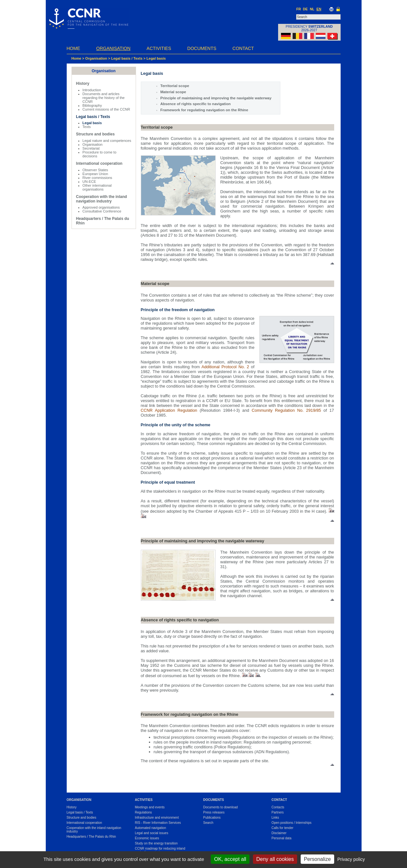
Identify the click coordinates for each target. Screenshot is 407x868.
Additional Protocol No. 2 (225, 367)
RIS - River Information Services (158, 823)
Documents (202, 48)
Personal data (282, 838)
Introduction (92, 90)
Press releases (214, 812)
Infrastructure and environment (157, 818)
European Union (95, 174)
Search (208, 823)
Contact (243, 48)
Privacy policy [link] (351, 859)
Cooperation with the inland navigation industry (102, 199)
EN (319, 9)
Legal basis (156, 58)
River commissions (97, 178)
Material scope (173, 92)
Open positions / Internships (292, 823)
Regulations (144, 812)
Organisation (113, 48)
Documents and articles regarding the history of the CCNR (104, 98)
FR (298, 9)
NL (312, 9)
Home (73, 48)
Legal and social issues (152, 833)
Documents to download (221, 807)
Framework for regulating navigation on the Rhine (204, 110)
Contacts (278, 807)
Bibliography (92, 105)
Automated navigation (151, 828)
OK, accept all (230, 859)
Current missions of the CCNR (106, 109)
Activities (159, 48)
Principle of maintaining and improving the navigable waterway (216, 98)
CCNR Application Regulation (169, 410)
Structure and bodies (95, 134)
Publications (212, 818)
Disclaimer (279, 833)
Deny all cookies (275, 859)
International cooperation (99, 163)
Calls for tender (283, 828)
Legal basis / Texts (127, 58)
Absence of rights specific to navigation (196, 104)
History (83, 84)
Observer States (95, 170)
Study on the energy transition (156, 843)
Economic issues (147, 838)
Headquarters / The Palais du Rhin (91, 837)
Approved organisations (101, 207)
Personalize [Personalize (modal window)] (317, 859)
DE (305, 9)
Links (275, 818)
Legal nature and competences (107, 141)
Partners (278, 812)
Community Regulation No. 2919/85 (286, 410)
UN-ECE (89, 182)
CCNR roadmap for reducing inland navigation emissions (160, 850)
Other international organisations (97, 187)
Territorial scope (175, 86)
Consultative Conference (102, 211)
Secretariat (91, 148)
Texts (87, 127)
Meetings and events (150, 807)
